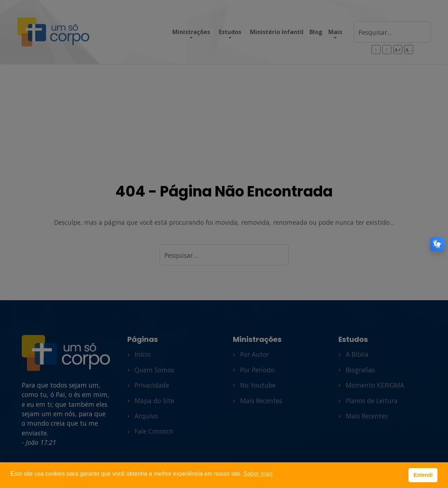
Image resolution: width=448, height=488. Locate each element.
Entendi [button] (423, 475)
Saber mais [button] (258, 474)
